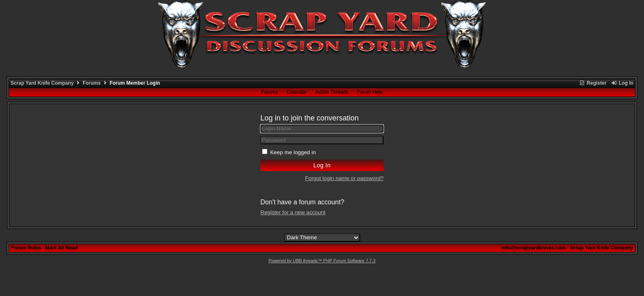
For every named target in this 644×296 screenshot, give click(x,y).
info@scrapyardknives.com (534, 248)
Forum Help (370, 92)
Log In (622, 83)
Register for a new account (293, 212)
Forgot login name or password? (344, 178)
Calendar (297, 92)
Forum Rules (26, 248)
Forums (92, 83)
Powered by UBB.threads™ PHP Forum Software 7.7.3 (322, 261)
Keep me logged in (293, 152)
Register (593, 83)
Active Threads (332, 92)
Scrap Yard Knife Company (42, 83)
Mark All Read (61, 248)
